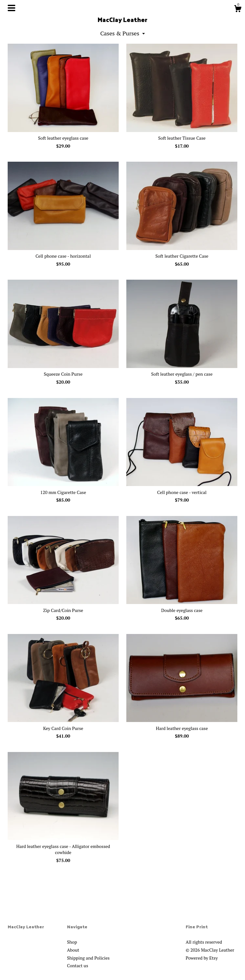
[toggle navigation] (11, 8)
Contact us (78, 965)
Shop (72, 942)
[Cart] (238, 10)
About (73, 950)
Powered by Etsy (202, 958)
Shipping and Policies (88, 958)
